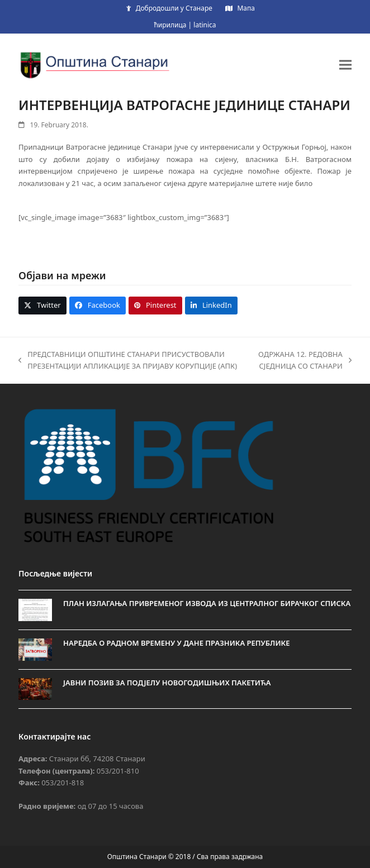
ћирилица (170, 25)
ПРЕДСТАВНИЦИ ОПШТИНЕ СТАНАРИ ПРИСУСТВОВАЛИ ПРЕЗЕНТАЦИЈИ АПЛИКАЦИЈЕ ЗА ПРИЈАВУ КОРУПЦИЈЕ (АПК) (128, 361)
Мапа (246, 8)
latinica (205, 25)
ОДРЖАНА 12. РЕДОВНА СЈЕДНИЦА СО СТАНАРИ (303, 361)
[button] (345, 65)
